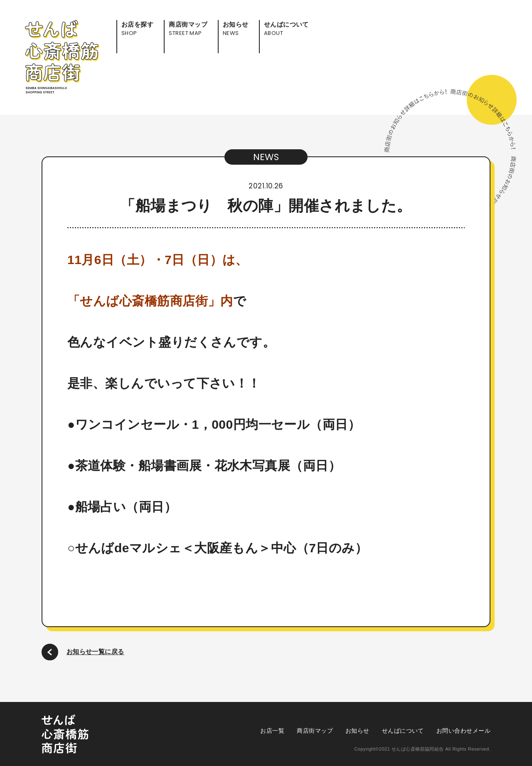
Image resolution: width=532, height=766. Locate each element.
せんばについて (403, 731)
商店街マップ (315, 731)
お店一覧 (272, 731)
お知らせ (357, 731)
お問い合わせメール (463, 731)
